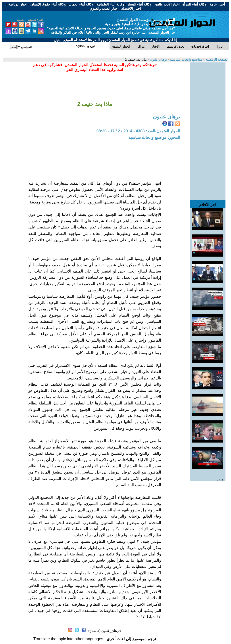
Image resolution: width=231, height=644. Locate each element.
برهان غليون (158, 59)
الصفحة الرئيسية (216, 59)
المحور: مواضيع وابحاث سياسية (154, 137)
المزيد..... (219, 479)
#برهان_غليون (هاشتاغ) (105, 631)
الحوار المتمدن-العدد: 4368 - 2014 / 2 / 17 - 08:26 (138, 131)
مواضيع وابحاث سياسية (186, 59)
